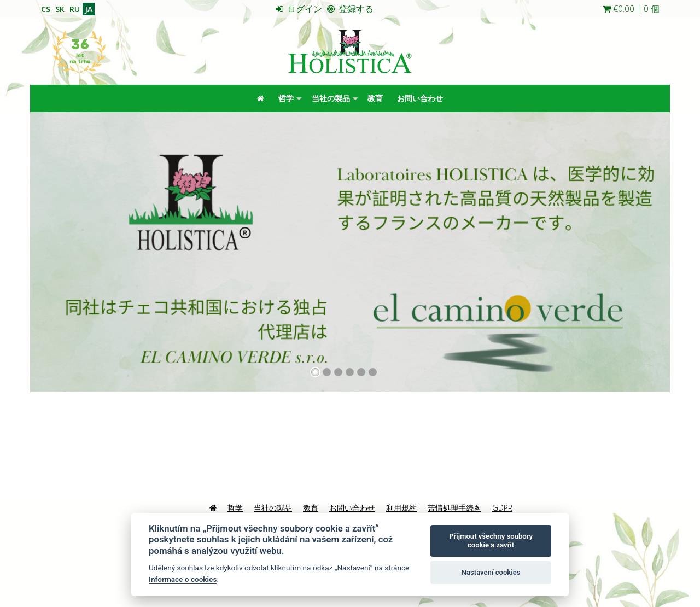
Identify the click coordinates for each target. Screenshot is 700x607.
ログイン (299, 9)
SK (60, 9)
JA (89, 9)
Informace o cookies (183, 579)
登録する (350, 9)
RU (75, 9)
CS (46, 9)
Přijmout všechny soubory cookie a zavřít (491, 541)
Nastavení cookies (491, 572)
